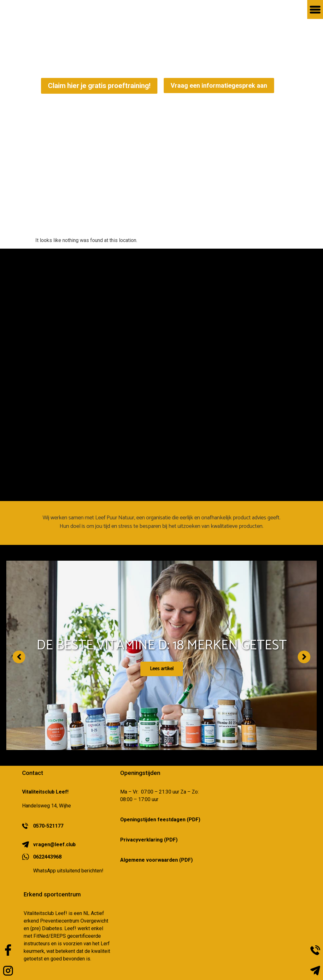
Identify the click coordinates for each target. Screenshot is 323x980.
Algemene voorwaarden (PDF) (156, 860)
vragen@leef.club (54, 844)
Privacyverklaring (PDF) (149, 840)
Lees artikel (162, 670)
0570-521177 (48, 826)
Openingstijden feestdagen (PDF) (160, 820)
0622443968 (47, 857)
